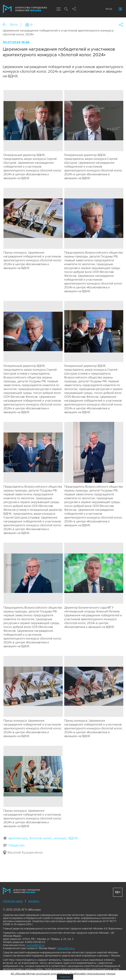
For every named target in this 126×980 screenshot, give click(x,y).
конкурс (60, 838)
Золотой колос (41, 838)
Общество (16, 845)
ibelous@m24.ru (66, 948)
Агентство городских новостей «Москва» (25, 9)
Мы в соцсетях (74, 9)
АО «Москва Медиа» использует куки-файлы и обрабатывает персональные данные (63, 974)
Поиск (66, 9)
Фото (14, 25)
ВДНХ (73, 838)
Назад (6, 25)
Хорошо (65, 977)
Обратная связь (13, 901)
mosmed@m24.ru (35, 945)
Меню (58, 9)
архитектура (18, 838)
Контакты (34, 901)
